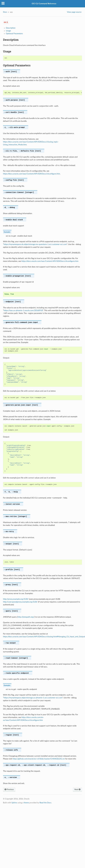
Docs (5, 12)
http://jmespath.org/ (26, 617)
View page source (74, 12)
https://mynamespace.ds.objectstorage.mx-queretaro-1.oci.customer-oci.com (35, 244)
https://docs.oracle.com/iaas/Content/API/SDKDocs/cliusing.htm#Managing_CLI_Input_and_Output (44, 637)
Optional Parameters (14, 34)
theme (26, 803)
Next (77, 789)
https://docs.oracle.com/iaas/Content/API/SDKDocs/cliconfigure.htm (31, 174)
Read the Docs (45, 803)
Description (11, 28)
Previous (9, 789)
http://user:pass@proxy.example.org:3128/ (20, 602)
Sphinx (14, 803)
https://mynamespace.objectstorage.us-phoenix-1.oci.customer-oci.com (33, 698)
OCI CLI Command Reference (44, 4)
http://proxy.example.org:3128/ (16, 599)
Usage (8, 31)
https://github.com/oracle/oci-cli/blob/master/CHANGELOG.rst (39, 759)
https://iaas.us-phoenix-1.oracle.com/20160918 (23, 310)
